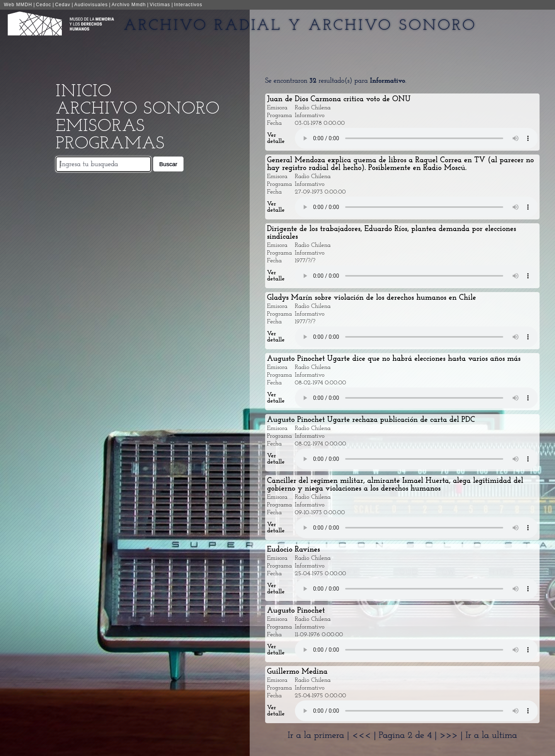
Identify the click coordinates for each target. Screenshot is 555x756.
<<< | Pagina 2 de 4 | (396, 736)
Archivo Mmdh (129, 5)
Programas (110, 144)
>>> (450, 736)
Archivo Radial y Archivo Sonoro (300, 26)
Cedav (63, 5)
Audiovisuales (91, 5)
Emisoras (100, 127)
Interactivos (188, 5)
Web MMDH (18, 5)
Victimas (160, 5)
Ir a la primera (316, 736)
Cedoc (44, 5)
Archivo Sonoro (138, 109)
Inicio (84, 92)
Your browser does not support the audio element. (416, 138)
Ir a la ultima (491, 736)
